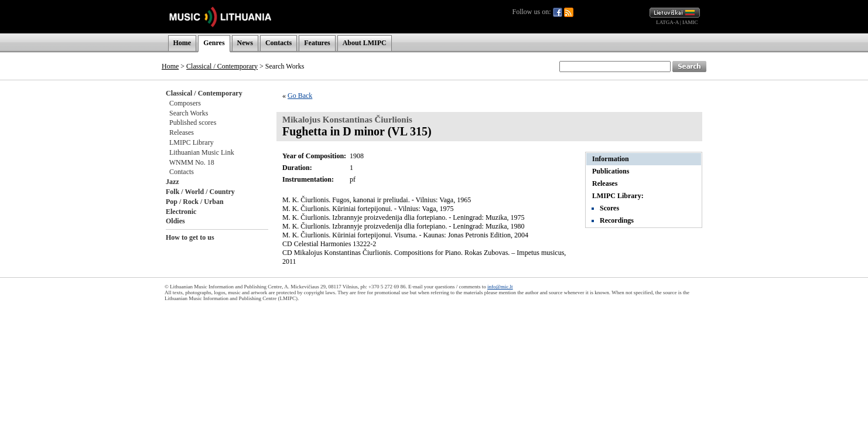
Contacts (278, 43)
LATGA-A (667, 22)
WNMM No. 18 (192, 162)
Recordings (617, 220)
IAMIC (690, 22)
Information (611, 159)
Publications (611, 171)
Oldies (175, 221)
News (245, 43)
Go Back (300, 96)
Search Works (189, 113)
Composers (185, 103)
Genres (214, 43)
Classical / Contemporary (222, 66)
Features (317, 43)
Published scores (193, 122)
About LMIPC (365, 43)
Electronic (181, 212)
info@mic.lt (500, 287)
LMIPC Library (192, 142)
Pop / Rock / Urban (195, 202)
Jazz (172, 182)
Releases (182, 132)
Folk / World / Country (200, 192)
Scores (609, 208)
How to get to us (190, 237)
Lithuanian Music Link (202, 152)
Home (182, 43)
